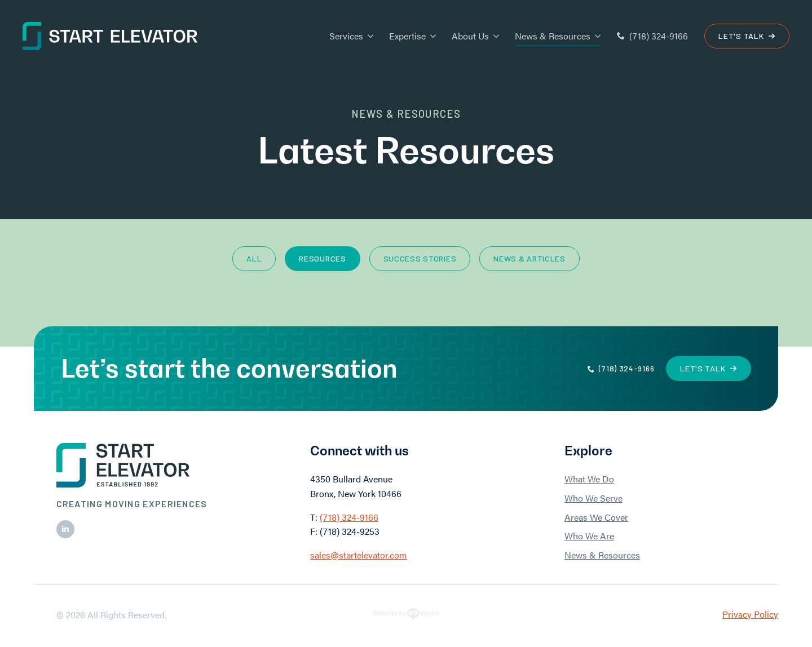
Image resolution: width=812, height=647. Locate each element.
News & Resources (553, 36)
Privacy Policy (750, 614)
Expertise (407, 36)
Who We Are (589, 536)
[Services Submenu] (368, 36)
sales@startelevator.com (359, 555)
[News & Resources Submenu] (595, 36)
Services (346, 36)
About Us (470, 36)
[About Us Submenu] (494, 36)
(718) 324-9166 (349, 517)
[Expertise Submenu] (431, 36)
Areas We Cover (596, 517)
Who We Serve (593, 498)
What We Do (589, 479)
